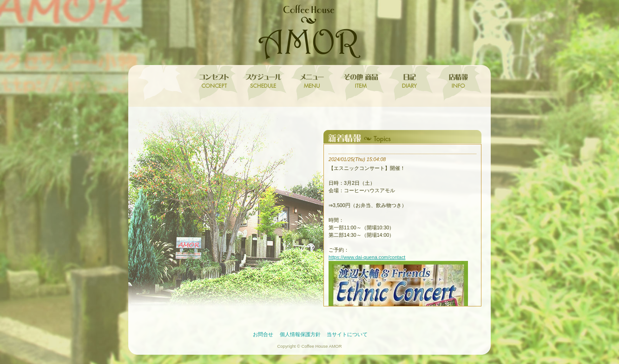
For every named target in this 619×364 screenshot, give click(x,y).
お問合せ (263, 334)
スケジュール (262, 84)
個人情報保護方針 (300, 334)
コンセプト (213, 84)
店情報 (457, 84)
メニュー (311, 84)
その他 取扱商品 (359, 84)
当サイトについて (347, 334)
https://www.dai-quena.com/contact (367, 257)
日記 (408, 84)
